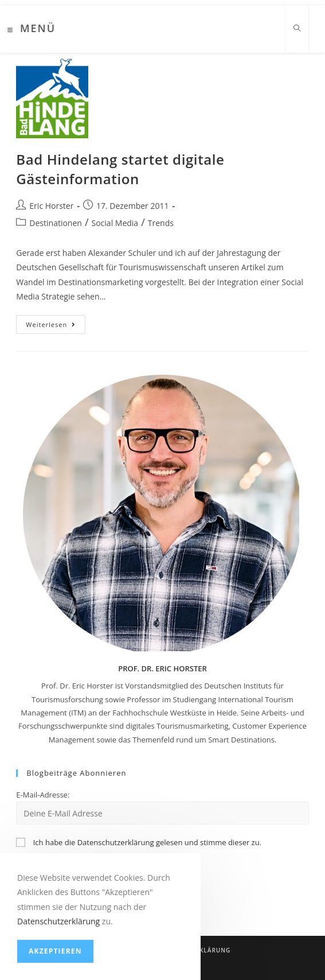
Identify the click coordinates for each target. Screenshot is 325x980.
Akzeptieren (55, 951)
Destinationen (56, 223)
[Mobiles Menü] (32, 30)
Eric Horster (51, 206)
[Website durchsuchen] (297, 29)
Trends (161, 223)
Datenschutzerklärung (58, 921)
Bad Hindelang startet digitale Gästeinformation (120, 169)
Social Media (115, 223)
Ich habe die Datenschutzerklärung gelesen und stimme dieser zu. (147, 842)
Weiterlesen (56, 326)
